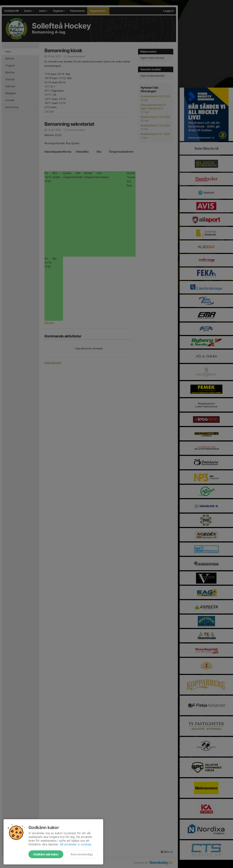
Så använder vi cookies (76, 844)
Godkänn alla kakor (46, 854)
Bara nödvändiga (82, 854)
